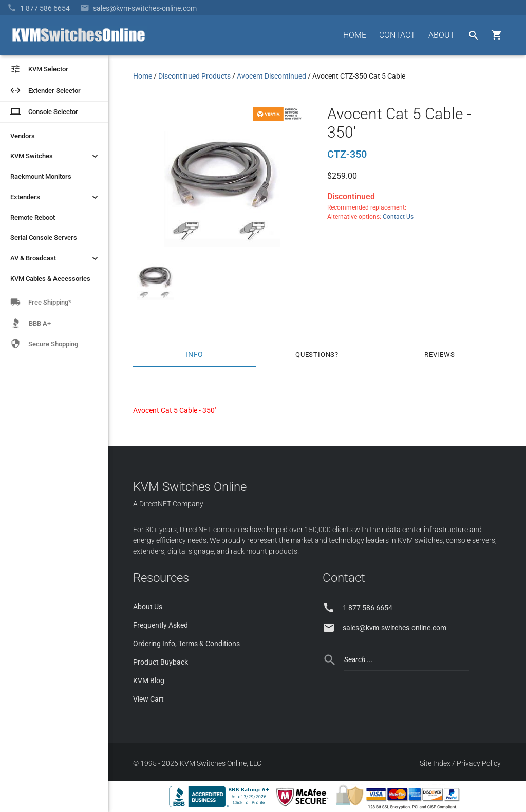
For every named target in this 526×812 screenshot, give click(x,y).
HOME (355, 35)
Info (194, 355)
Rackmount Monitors (41, 176)
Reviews (440, 355)
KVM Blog (149, 681)
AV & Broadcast (55, 258)
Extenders (55, 197)
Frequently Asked (161, 625)
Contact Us (398, 217)
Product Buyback (161, 662)
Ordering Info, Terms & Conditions (186, 644)
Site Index (435, 763)
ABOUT (442, 35)
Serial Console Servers (44, 238)
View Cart (148, 699)
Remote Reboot (33, 218)
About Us (148, 607)
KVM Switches (55, 156)
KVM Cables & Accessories (50, 279)
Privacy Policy (479, 763)
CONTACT (397, 35)
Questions (315, 355)
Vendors (23, 136)
